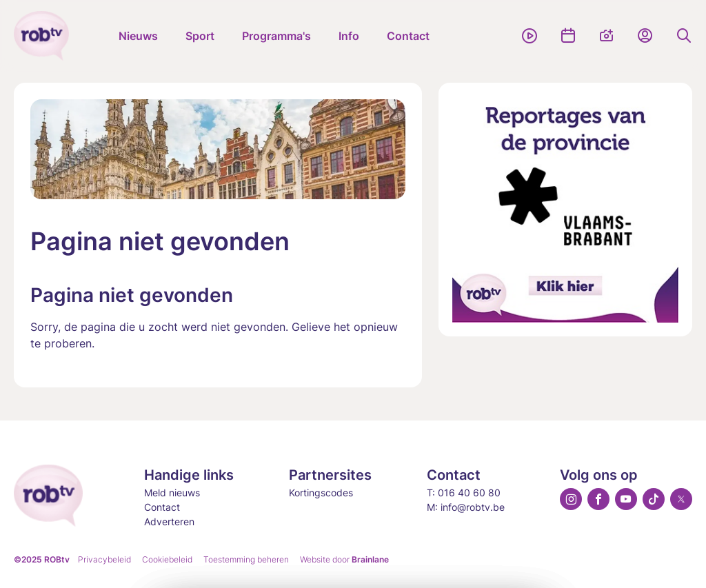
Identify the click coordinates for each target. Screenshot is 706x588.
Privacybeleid (104, 559)
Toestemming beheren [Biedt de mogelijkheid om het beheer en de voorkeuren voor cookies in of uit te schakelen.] (246, 559)
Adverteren (169, 521)
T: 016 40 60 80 (464, 493)
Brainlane (370, 559)
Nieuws (138, 36)
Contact (408, 36)
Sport (200, 36)
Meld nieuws (172, 493)
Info (349, 36)
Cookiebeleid (167, 559)
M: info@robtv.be (466, 507)
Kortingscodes (321, 493)
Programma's (276, 36)
